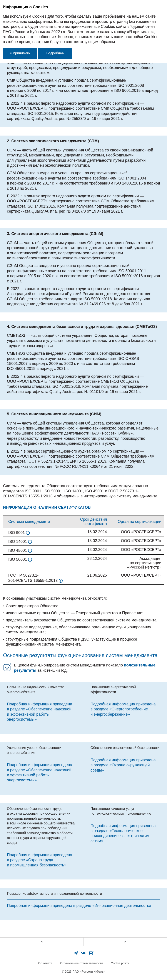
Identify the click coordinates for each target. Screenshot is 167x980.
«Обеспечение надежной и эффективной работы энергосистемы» (39, 714)
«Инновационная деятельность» (122, 906)
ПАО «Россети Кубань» (89, 972)
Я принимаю (20, 53)
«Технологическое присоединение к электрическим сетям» (120, 836)
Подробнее (55, 53)
